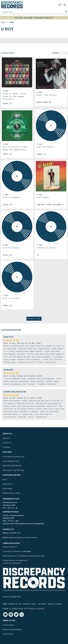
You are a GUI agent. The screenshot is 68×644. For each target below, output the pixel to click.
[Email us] (5, 615)
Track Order (8, 488)
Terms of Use (8, 634)
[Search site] (65, 12)
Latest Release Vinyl (11, 461)
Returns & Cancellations (12, 629)
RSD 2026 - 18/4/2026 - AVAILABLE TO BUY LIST (34, 18)
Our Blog (6, 447)
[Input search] (32, 12)
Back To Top (34, 319)
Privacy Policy (36, 608)
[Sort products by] (60, 53)
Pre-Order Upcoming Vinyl (14, 456)
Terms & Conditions (13, 608)
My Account (7, 484)
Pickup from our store (11, 493)
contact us (7, 563)
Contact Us (7, 443)
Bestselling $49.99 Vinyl (12, 465)
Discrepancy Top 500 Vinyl (13, 470)
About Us (6, 438)
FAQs (5, 479)
